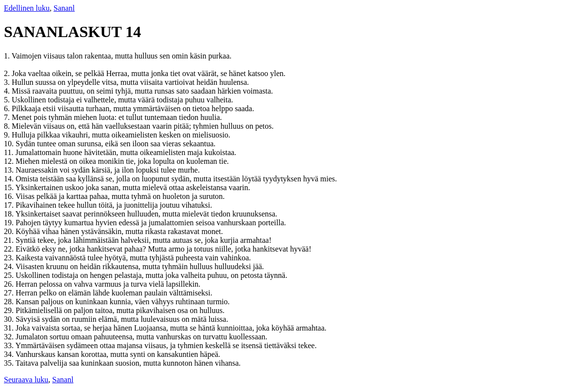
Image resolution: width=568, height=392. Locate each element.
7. (8, 117)
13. (10, 170)
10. (10, 144)
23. (10, 258)
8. (8, 126)
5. (8, 100)
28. (10, 302)
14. (10, 179)
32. (10, 337)
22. (10, 249)
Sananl (64, 8)
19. (10, 223)
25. (10, 275)
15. (10, 187)
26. (10, 284)
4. (8, 91)
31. (10, 328)
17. (10, 205)
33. (10, 345)
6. (8, 108)
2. (8, 73)
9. (8, 135)
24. (10, 266)
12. (10, 161)
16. (10, 196)
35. (10, 363)
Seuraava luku (26, 380)
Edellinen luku (27, 8)
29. (10, 310)
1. (8, 56)
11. (10, 152)
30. (10, 319)
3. (8, 82)
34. (10, 354)
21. (10, 240)
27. (10, 293)
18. (10, 214)
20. (10, 231)
